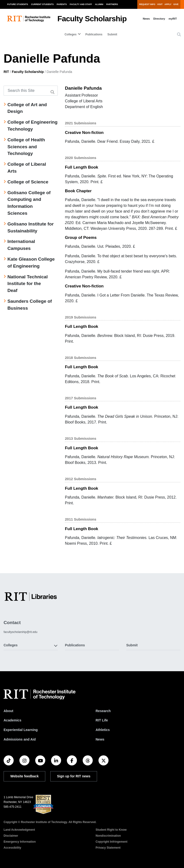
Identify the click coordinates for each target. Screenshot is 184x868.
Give (176, 4)
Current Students (43, 4)
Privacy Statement (108, 848)
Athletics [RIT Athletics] (103, 730)
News (146, 19)
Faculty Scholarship (92, 19)
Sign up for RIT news (74, 776)
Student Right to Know (111, 830)
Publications (94, 34)
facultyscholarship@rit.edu (20, 632)
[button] (179, 35)
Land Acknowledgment (19, 830)
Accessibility (12, 848)
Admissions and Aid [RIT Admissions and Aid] (20, 739)
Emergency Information (20, 842)
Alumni (99, 4)
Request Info (147, 4)
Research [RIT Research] (103, 711)
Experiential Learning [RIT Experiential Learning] (21, 730)
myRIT (173, 19)
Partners (112, 4)
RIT (6, 72)
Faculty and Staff (81, 4)
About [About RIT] (8, 711)
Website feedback (24, 776)
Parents (62, 4)
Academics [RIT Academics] (12, 720)
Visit (160, 4)
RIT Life (102, 720)
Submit (112, 34)
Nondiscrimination (108, 836)
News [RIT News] (100, 739)
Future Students (18, 4)
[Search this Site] (31, 91)
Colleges (70, 34)
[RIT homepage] (29, 19)
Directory (159, 19)
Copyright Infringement (112, 842)
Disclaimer (11, 836)
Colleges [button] (11, 645)
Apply (168, 4)
